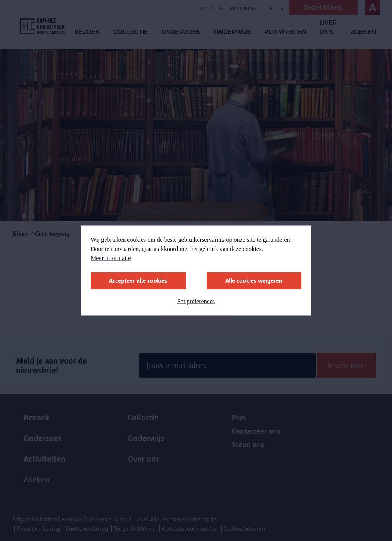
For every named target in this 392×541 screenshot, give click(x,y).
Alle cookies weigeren (254, 281)
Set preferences (196, 301)
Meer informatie (111, 258)
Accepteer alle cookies (138, 281)
